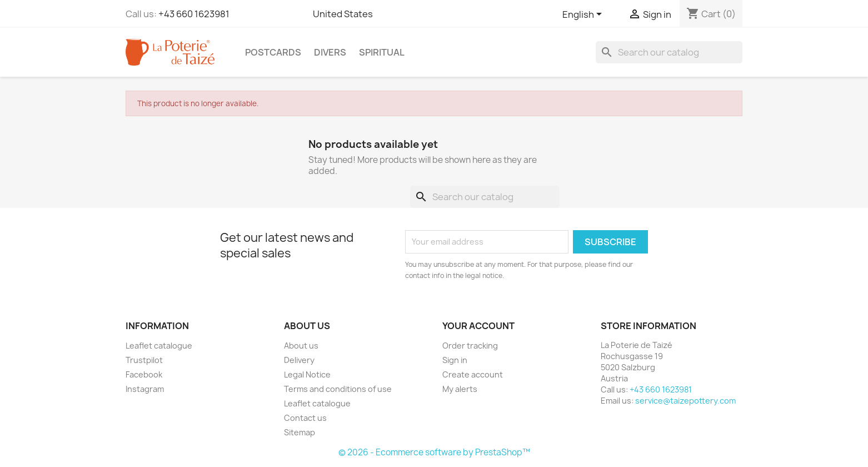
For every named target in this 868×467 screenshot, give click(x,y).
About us (301, 346)
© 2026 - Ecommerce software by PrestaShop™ (434, 452)
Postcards (273, 52)
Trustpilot (144, 360)
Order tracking (470, 346)
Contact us (305, 418)
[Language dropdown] (584, 15)
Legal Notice (307, 374)
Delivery (299, 360)
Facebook (144, 374)
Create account (473, 374)
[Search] (669, 52)
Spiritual (382, 52)
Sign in (455, 360)
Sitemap (300, 432)
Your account (478, 326)
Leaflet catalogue (159, 346)
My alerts (460, 389)
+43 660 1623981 (194, 14)
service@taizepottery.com (685, 401)
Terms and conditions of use (338, 389)
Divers (330, 52)
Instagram (145, 389)
